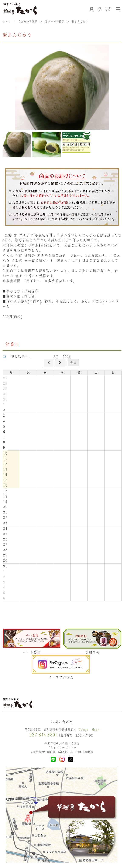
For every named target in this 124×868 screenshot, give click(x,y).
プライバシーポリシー (62, 748)
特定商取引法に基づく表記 (62, 743)
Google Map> (89, 729)
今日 (73, 363)
